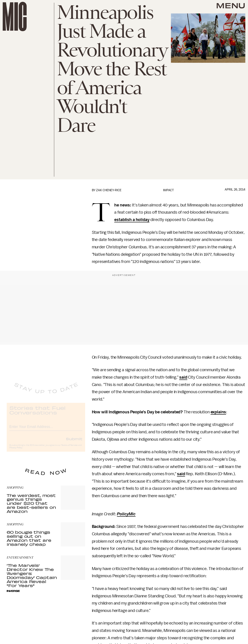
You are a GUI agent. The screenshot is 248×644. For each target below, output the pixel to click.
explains (218, 412)
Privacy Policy (16, 451)
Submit (74, 442)
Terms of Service (69, 449)
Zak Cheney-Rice (109, 190)
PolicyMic (126, 514)
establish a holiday (132, 220)
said (183, 377)
